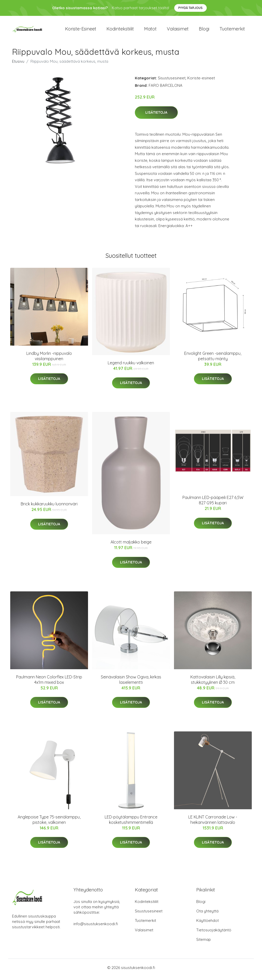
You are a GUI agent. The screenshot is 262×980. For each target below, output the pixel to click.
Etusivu (18, 65)
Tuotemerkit (232, 31)
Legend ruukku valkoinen (131, 366)
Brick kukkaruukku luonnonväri (49, 507)
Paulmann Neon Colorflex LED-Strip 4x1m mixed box (49, 683)
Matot (150, 31)
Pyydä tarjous (190, 8)
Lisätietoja (156, 116)
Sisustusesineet (172, 82)
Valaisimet (178, 31)
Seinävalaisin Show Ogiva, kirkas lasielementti (131, 683)
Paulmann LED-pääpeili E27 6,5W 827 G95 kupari (213, 504)
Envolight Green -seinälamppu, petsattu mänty (213, 360)
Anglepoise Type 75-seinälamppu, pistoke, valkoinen (49, 823)
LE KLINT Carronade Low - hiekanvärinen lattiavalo (213, 823)
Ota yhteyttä (207, 915)
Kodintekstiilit (120, 31)
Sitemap (204, 943)
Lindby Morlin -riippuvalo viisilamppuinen (49, 360)
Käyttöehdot (208, 924)
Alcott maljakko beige (131, 546)
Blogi (204, 31)
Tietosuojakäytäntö (214, 934)
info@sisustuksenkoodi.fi (96, 927)
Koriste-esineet (81, 31)
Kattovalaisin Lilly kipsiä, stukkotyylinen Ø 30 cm (213, 683)
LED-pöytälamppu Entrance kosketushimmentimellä (131, 823)
